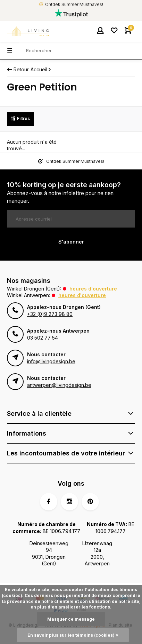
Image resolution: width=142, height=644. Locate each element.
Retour (18, 69)
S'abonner (71, 242)
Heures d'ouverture (93, 289)
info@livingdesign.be (51, 361)
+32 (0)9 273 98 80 (50, 314)
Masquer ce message (71, 619)
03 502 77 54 (43, 338)
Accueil (41, 69)
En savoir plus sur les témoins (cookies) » (73, 635)
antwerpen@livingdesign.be (59, 385)
